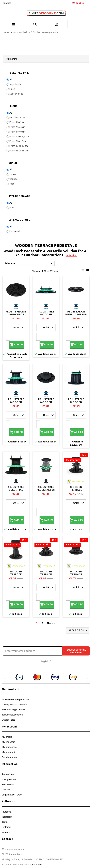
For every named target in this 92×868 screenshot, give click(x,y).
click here (37, 864)
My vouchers (9, 742)
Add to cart (17, 345)
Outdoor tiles (9, 720)
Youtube (6, 832)
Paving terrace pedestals (15, 704)
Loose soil (15, 231)
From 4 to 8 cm (17, 132)
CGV (19, 795)
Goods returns (9, 757)
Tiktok (5, 822)
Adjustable (15, 84)
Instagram (7, 817)
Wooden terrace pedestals (16, 699)
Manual (13, 207)
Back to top (78, 631)
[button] (4, 680)
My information (10, 752)
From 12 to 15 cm (19, 146)
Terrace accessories (12, 715)
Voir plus (71, 255)
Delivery (6, 790)
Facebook (7, 812)
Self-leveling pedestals (14, 710)
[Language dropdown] (80, 3)
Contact (7, 3)
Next (51, 623)
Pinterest (6, 827)
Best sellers (8, 784)
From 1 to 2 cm (17, 122)
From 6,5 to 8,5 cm (19, 136)
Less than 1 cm (17, 117)
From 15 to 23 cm (19, 151)
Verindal (14, 179)
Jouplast (14, 174)
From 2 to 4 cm (17, 127)
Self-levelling (16, 94)
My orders (7, 737)
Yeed (12, 184)
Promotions (8, 774)
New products (9, 779)
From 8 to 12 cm (18, 141)
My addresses (9, 747)
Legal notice (8, 795)
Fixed (12, 89)
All (11, 79)
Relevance (29, 263)
